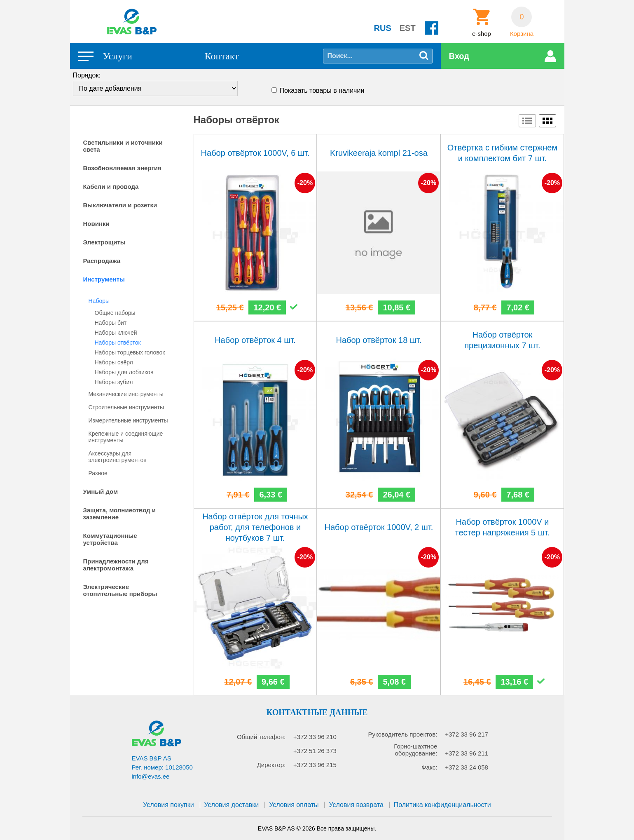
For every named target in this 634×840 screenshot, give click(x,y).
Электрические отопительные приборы (120, 590)
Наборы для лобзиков (124, 372)
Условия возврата (356, 805)
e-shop (482, 34)
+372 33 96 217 (467, 734)
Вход (459, 56)
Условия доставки (232, 805)
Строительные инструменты (126, 407)
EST (408, 28)
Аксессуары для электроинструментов (118, 457)
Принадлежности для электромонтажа (116, 565)
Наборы (99, 301)
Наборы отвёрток (118, 343)
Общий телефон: (261, 737)
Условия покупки (168, 805)
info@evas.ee (151, 776)
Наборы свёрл (114, 362)
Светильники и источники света (123, 146)
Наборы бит (111, 323)
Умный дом (101, 492)
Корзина (522, 34)
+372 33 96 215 (315, 765)
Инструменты (104, 279)
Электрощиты (104, 242)
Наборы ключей (116, 333)
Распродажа (102, 261)
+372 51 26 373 (315, 751)
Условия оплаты (294, 805)
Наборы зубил (114, 382)
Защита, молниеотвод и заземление (120, 514)
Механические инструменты (126, 394)
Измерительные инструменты (128, 420)
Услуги (118, 56)
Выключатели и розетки (120, 205)
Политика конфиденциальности (442, 805)
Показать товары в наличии (322, 90)
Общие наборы (115, 313)
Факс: (429, 767)
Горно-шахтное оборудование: (415, 750)
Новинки (96, 224)
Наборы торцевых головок (130, 352)
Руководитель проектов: (402, 734)
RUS (383, 28)
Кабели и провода (111, 187)
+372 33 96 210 (315, 737)
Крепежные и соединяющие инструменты (126, 437)
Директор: (271, 765)
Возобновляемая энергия (122, 168)
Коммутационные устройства (110, 539)
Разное (98, 473)
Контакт (222, 56)
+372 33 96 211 (467, 753)
